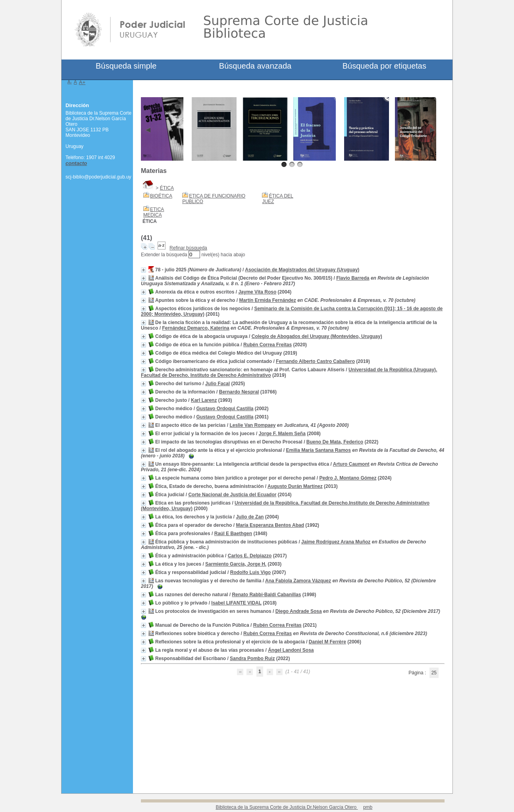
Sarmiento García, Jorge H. (236, 564)
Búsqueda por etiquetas (384, 66)
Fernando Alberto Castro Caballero (315, 361)
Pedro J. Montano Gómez (348, 478)
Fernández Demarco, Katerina (195, 328)
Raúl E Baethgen (233, 534)
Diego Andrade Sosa (299, 611)
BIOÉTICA (161, 196)
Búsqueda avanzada (255, 66)
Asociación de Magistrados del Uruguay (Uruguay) (302, 270)
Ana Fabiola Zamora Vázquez (298, 581)
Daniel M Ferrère (327, 642)
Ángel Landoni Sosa (291, 650)
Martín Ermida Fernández (267, 300)
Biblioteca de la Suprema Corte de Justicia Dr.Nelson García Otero (287, 807)
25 (434, 673)
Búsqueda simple (126, 66)
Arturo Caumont (351, 464)
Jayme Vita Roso (257, 292)
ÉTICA (167, 188)
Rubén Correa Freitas (268, 345)
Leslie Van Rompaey (252, 425)
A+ (82, 82)
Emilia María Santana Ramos (318, 450)
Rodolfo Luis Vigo (250, 572)
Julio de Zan (250, 517)
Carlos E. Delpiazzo (250, 556)
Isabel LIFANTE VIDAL (236, 603)
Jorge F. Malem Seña (282, 434)
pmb (368, 807)
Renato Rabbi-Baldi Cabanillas (266, 595)
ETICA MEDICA (154, 212)
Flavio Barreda (353, 278)
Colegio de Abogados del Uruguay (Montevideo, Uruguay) (317, 336)
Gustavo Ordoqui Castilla (225, 409)
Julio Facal (218, 384)
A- (70, 82)
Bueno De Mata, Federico (335, 442)
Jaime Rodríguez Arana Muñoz (336, 542)
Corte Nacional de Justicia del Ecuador (232, 495)
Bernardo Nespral (239, 392)
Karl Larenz (204, 400)
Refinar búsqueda (188, 248)
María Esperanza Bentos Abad (270, 525)
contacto (76, 163)
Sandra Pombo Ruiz (252, 658)
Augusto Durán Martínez (295, 486)
